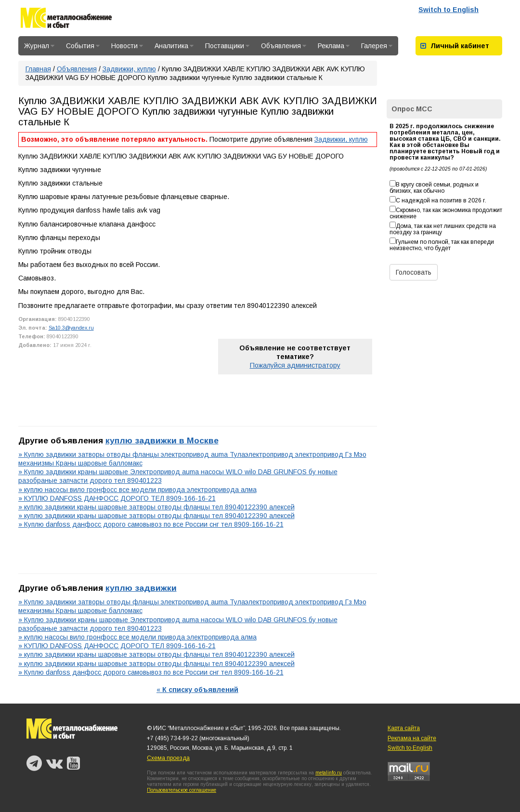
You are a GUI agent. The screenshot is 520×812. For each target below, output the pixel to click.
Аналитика (174, 46)
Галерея (377, 46)
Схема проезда (168, 758)
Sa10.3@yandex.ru (71, 328)
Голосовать (414, 272)
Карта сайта (404, 728)
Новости (127, 46)
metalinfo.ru (329, 773)
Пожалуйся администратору (295, 365)
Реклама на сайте (412, 738)
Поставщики (227, 46)
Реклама (334, 46)
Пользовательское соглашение (182, 790)
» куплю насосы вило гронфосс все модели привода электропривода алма (137, 490)
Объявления (284, 46)
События (83, 46)
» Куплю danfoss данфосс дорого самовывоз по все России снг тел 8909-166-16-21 (151, 524)
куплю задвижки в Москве (162, 440)
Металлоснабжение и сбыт (66, 20)
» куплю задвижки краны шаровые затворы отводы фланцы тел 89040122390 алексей (156, 507)
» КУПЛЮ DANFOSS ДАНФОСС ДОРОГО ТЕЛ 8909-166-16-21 (117, 498)
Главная (38, 69)
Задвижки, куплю (129, 69)
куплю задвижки (141, 588)
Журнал (39, 46)
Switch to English (448, 10)
